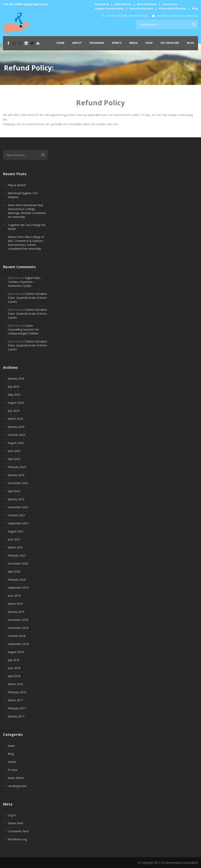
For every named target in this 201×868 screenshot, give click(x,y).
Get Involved (170, 43)
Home (60, 43)
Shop (149, 43)
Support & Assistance (109, 8)
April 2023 (14, 459)
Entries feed (15, 823)
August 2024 (16, 403)
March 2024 (15, 419)
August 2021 (16, 531)
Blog (195, 8)
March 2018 (15, 684)
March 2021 (15, 547)
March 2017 (15, 700)
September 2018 (18, 644)
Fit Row (13, 770)
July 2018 (14, 660)
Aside (11, 746)
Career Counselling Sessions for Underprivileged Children (23, 329)
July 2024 (14, 411)
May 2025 (14, 395)
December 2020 (18, 563)
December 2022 (18, 483)
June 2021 (14, 539)
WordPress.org (17, 839)
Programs (97, 43)
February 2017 (17, 708)
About (77, 43)
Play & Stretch (17, 185)
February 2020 (17, 580)
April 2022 (14, 491)
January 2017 (16, 716)
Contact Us (170, 4)
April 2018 (14, 676)
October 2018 (17, 636)
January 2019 (16, 612)
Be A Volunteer (147, 4)
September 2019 (18, 588)
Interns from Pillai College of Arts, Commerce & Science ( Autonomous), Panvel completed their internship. (26, 243)
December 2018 (18, 620)
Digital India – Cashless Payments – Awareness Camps (25, 282)
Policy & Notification (173, 8)
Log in (12, 815)
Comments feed (18, 831)
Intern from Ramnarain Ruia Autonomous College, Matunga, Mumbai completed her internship (27, 211)
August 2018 (16, 652)
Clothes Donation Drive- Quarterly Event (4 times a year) (27, 298)
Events (117, 43)
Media (133, 43)
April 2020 (14, 572)
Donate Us (102, 4)
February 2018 (17, 692)
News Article (16, 778)
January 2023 (16, 475)
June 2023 (14, 451)
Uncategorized (17, 786)
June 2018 (14, 668)
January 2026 (16, 378)
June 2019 (14, 596)
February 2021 (17, 555)
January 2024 (16, 427)
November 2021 (18, 507)
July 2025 (14, 387)
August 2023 (16, 443)
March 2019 (15, 604)
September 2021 (18, 523)
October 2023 (17, 435)
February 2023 (17, 467)
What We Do (123, 4)
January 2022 (16, 499)
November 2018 (18, 628)
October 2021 (17, 515)
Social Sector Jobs (141, 8)
